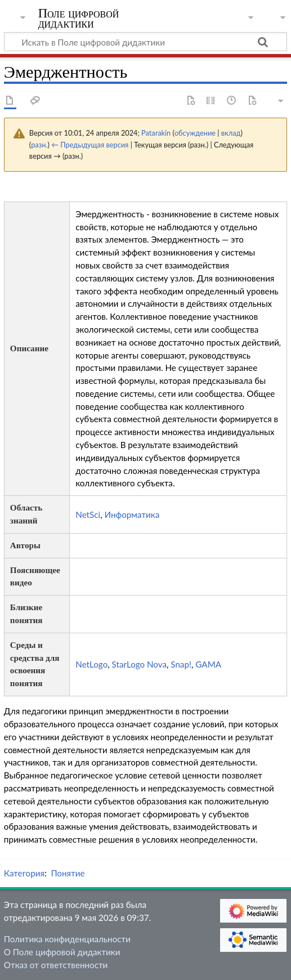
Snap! (181, 664)
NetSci (88, 514)
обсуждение (195, 133)
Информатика (132, 514)
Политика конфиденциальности (67, 939)
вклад (231, 133)
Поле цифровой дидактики (79, 19)
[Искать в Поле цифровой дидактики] (145, 42)
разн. (39, 145)
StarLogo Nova (139, 664)
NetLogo (91, 664)
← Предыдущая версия (90, 145)
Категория (24, 873)
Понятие (68, 873)
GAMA (208, 664)
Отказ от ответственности (56, 965)
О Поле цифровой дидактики (62, 952)
